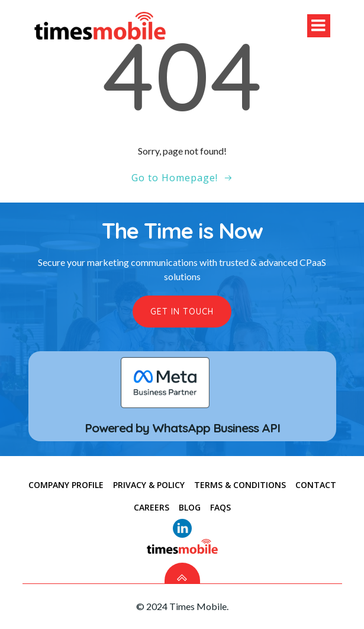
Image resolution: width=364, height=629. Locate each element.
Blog (190, 507)
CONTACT (316, 485)
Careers (152, 507)
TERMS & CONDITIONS (240, 485)
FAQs (220, 507)
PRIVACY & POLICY (149, 485)
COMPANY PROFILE (66, 485)
